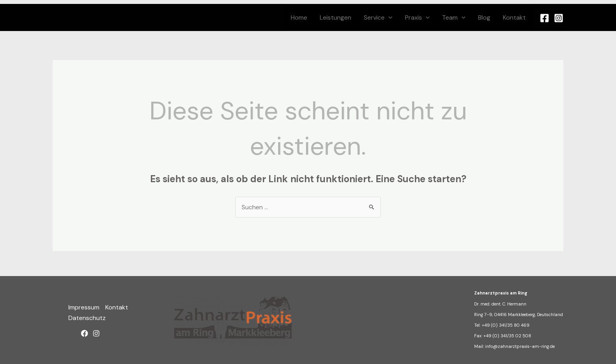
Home (299, 17)
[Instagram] (559, 18)
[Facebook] (544, 18)
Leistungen (335, 17)
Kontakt (514, 17)
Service (378, 17)
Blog (484, 17)
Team (454, 17)
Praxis (417, 17)
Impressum (84, 307)
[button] (389, 17)
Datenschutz (87, 318)
